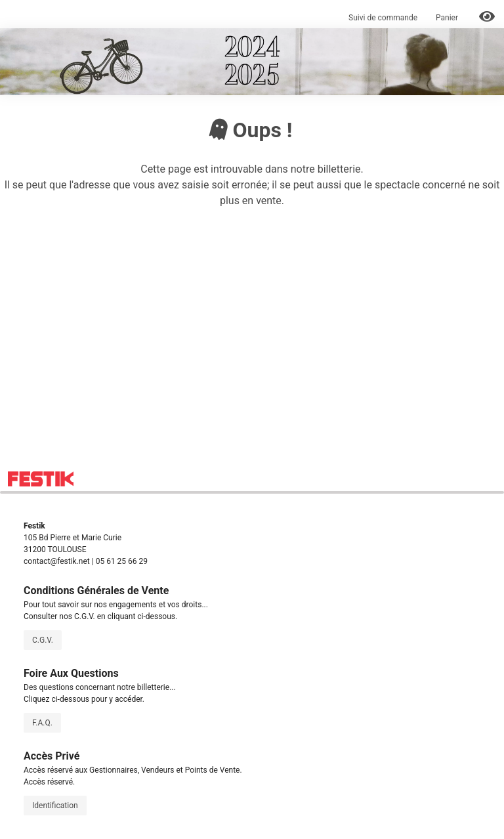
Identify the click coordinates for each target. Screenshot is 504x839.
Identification (55, 806)
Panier (448, 18)
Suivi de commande (383, 18)
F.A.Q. (42, 723)
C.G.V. (43, 640)
